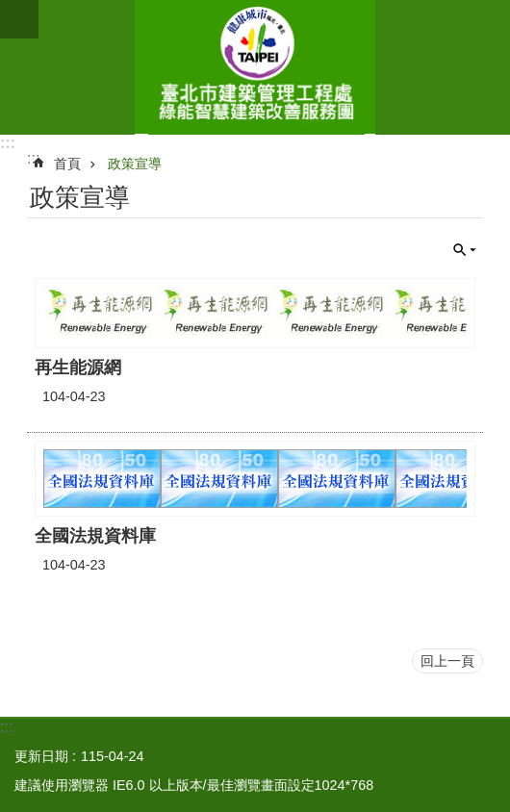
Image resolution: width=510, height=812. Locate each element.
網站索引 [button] (19, 19)
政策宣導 (135, 164)
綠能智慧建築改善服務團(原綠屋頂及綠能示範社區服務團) (255, 67)
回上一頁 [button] (447, 661)
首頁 (67, 164)
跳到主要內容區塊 (10, 10)
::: (8, 143)
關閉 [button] (465, 250)
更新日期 (41, 756)
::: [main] (33, 158)
